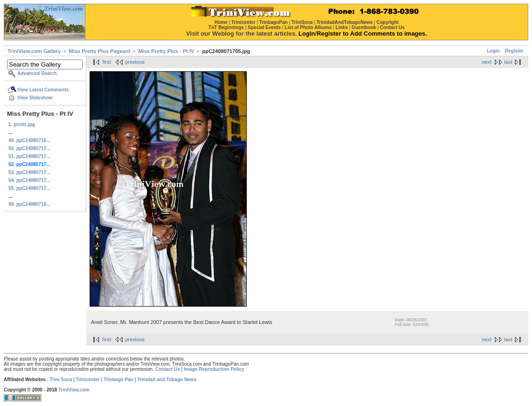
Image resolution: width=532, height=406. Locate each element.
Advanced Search (37, 73)
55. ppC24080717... (29, 188)
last (508, 62)
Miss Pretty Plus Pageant (100, 51)
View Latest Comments (43, 90)
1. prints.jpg (22, 124)
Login (493, 51)
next (487, 62)
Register (514, 51)
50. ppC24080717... (29, 148)
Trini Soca (61, 380)
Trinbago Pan (118, 380)
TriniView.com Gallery (34, 51)
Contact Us (168, 369)
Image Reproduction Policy (214, 369)
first (107, 62)
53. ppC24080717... (29, 172)
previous (135, 62)
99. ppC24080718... (29, 204)
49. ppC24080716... (29, 140)
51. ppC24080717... (29, 156)
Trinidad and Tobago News (167, 380)
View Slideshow (35, 98)
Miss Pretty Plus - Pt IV (166, 51)
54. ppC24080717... (29, 180)
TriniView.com (74, 390)
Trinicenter (88, 380)
